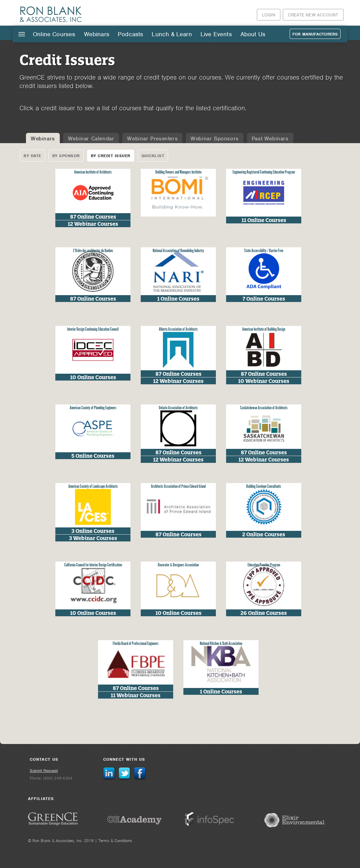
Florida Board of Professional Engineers (136, 644)
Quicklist (153, 156)
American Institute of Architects (93, 172)
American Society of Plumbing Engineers (93, 408)
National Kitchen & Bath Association (221, 644)
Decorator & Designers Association (178, 565)
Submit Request (44, 771)
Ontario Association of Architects (178, 408)
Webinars (97, 34)
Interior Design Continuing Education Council (93, 329)
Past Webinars (270, 139)
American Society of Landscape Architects (93, 487)
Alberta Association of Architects (178, 329)
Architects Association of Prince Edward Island (178, 487)
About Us (253, 34)
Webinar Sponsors (215, 139)
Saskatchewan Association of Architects (264, 408)
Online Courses (54, 34)
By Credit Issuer (111, 156)
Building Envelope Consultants (264, 487)
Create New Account (313, 15)
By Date (32, 156)
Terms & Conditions (115, 841)
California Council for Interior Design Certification (93, 565)
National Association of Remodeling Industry (178, 251)
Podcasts (130, 34)
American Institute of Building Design (264, 329)
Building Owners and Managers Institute (178, 172)
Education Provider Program (264, 565)
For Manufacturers (315, 34)
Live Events (216, 34)
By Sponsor (66, 156)
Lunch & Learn (172, 34)
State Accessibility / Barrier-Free (264, 251)
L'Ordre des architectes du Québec (93, 251)
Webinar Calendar (91, 139)
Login (269, 15)
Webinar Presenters (152, 139)
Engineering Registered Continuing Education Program (264, 172)
